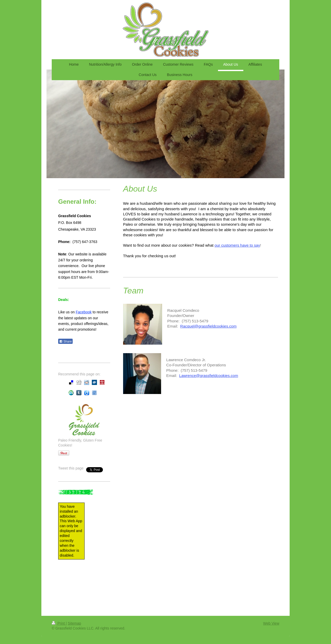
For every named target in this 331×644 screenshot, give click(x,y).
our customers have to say (237, 245)
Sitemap (74, 623)
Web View (271, 623)
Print (59, 623)
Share (65, 342)
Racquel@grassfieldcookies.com (208, 326)
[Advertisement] (81, 585)
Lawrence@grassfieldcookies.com (209, 376)
